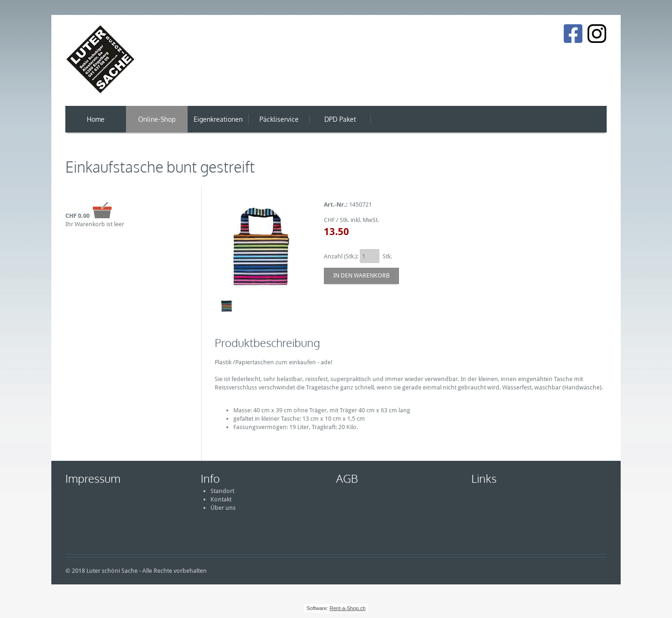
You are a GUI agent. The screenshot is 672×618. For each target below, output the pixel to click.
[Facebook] (573, 34)
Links (484, 478)
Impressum (93, 478)
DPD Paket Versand (340, 124)
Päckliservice (279, 119)
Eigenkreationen (218, 119)
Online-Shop (157, 119)
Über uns (223, 508)
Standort (222, 491)
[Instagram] (597, 34)
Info (210, 478)
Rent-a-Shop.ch (347, 608)
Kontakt (221, 499)
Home (96, 119)
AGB (347, 478)
